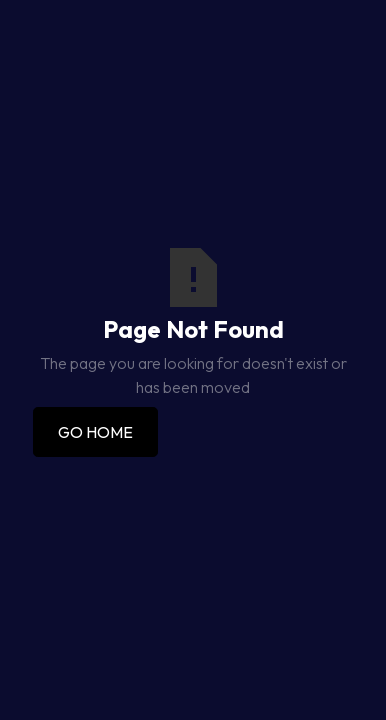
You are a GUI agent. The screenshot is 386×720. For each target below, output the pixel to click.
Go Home (95, 432)
